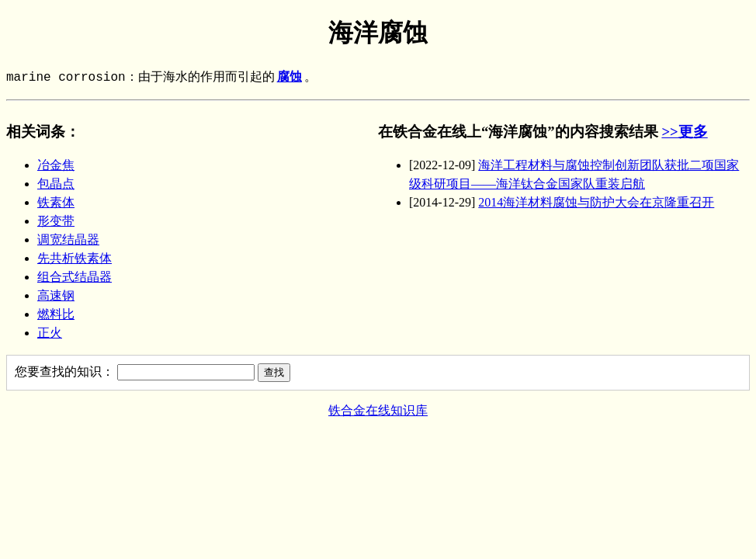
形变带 (56, 221)
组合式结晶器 (75, 277)
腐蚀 (290, 78)
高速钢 (56, 295)
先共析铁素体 (75, 258)
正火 (50, 333)
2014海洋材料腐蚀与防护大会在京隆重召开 (596, 202)
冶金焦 (56, 165)
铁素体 (56, 202)
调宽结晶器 (68, 240)
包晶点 (56, 184)
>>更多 (684, 132)
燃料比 (56, 314)
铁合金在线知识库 (378, 410)
